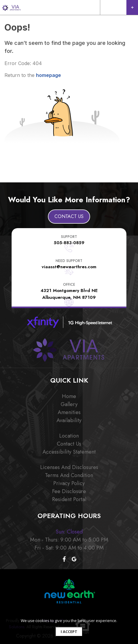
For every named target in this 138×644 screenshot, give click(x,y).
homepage (48, 75)
